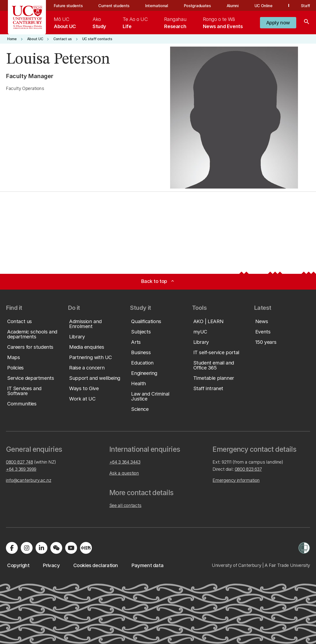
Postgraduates (197, 6)
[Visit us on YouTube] (71, 548)
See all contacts (125, 505)
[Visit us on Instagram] (27, 548)
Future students (68, 6)
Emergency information (236, 480)
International (157, 6)
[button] (278, 23)
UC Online (264, 6)
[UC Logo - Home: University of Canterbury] (27, 17)
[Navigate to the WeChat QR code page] (56, 548)
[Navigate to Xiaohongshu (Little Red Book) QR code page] (86, 548)
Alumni (233, 6)
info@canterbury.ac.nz (29, 480)
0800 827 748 (20, 462)
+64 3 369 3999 (21, 469)
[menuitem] (65, 23)
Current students (114, 6)
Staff (306, 6)
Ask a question (124, 473)
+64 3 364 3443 (125, 462)
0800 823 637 (248, 469)
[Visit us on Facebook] (12, 548)
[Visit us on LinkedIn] (41, 548)
